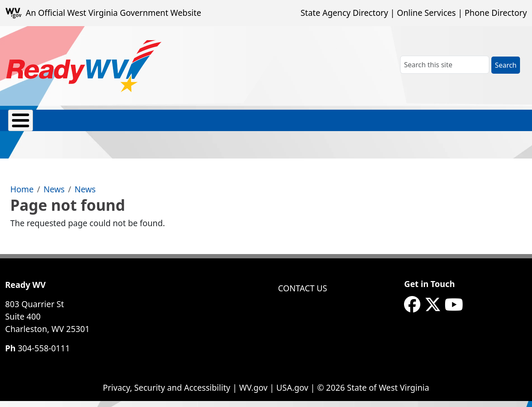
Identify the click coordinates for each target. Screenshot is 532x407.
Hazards (154, 124)
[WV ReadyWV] (84, 66)
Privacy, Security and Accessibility (166, 394)
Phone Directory (496, 13)
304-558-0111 (44, 354)
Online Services (426, 13)
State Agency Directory (344, 13)
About (20, 124)
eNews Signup (487, 125)
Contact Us (303, 294)
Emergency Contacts (71, 125)
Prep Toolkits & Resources (216, 125)
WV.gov (253, 394)
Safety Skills (359, 125)
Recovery (312, 124)
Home (22, 195)
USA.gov (293, 394)
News (54, 195)
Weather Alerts (421, 125)
